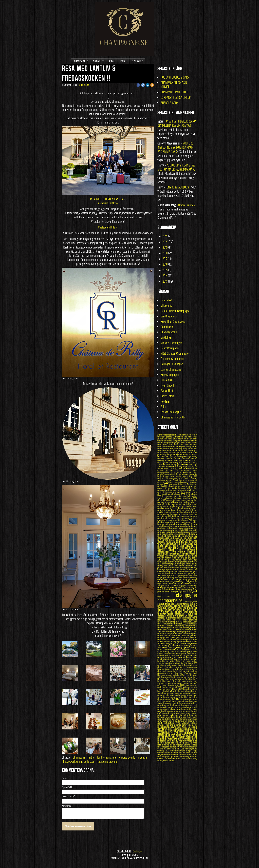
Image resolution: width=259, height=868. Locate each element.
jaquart (189, 713)
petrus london (172, 510)
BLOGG (111, 61)
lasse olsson (188, 538)
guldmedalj (174, 455)
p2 (169, 713)
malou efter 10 (179, 536)
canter (195, 492)
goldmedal (167, 701)
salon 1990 (161, 562)
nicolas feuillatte (181, 651)
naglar (166, 727)
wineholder (161, 526)
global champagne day (184, 709)
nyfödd (173, 689)
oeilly (195, 524)
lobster (184, 659)
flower (192, 570)
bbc (167, 486)
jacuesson (172, 755)
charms (176, 693)
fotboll (181, 508)
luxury (182, 739)
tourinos (178, 486)
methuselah (167, 687)
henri (160, 681)
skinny (178, 522)
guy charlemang (184, 518)
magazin (171, 739)
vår (196, 512)
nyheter (181, 741)
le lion (173, 500)
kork (166, 566)
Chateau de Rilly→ (108, 227)
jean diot (180, 715)
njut (189, 727)
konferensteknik (170, 723)
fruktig (179, 727)
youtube (171, 614)
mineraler (194, 516)
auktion (179, 653)
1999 (160, 574)
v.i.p (179, 441)
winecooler (169, 574)
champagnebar (177, 472)
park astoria (185, 731)
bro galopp (186, 743)
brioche (179, 540)
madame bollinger (174, 534)
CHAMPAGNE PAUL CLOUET (176, 92)
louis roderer (162, 451)
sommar (194, 723)
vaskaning (179, 476)
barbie (165, 685)
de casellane (178, 721)
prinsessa (194, 727)
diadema (183, 671)
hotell (191, 632)
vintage (178, 589)
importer (179, 453)
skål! (160, 713)
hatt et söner (170, 636)
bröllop (164, 665)
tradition (171, 568)
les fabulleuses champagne (178, 719)
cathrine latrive (175, 747)
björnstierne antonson (165, 675)
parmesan (162, 482)
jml (177, 755)
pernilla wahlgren (166, 643)
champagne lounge (190, 579)
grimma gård (162, 608)
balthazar (174, 544)
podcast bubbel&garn (173, 532)
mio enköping (175, 713)
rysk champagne (179, 456)
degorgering (193, 542)
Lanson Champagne (171, 369)
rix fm (188, 494)
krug (182, 581)
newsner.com (189, 528)
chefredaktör (189, 641)
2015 (165, 270)
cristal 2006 (193, 649)
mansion (189, 564)
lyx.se (195, 548)
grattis (185, 510)
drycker (194, 466)
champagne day (191, 536)
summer (191, 677)
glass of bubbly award (185, 462)
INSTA (123, 61)
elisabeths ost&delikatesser (178, 482)
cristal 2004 (180, 689)
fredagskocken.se (189, 640)
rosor (185, 496)
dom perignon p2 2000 (184, 466)
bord (195, 552)
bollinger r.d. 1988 (184, 753)
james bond (172, 494)
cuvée (187, 576)
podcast (160, 705)
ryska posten (163, 445)
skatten (183, 655)
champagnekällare (183, 729)
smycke (177, 659)
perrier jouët (176, 638)
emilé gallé (168, 560)
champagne (79, 757)
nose (159, 757)
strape (195, 751)
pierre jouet (185, 447)
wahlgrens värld (163, 556)
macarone (168, 741)
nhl (167, 632)
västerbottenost (179, 437)
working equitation (178, 641)
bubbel (173, 606)
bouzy (195, 462)
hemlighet (161, 657)
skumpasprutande (169, 649)
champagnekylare (191, 626)
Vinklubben (166, 337)
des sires (194, 753)
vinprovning (184, 449)
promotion (167, 641)
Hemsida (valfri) (68, 797)
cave (174, 729)
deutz (173, 589)
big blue (185, 697)
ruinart (169, 500)
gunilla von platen (164, 455)
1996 (195, 616)
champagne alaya (185, 628)
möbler (181, 439)
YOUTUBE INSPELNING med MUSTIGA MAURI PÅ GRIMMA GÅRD (176, 147)
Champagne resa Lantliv (173, 417)
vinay (195, 759)
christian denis (187, 560)
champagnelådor (164, 472)
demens (170, 496)
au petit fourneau (182, 735)
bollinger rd (183, 484)
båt (180, 677)
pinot (185, 585)
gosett (193, 628)
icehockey (185, 464)
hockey (187, 502)
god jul (183, 534)
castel (172, 538)
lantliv (91, 757)
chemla (194, 470)
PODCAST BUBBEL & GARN (175, 77)
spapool (194, 558)
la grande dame (173, 673)
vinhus (195, 576)
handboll (167, 691)
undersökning (180, 626)
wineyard (161, 753)
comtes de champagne (165, 492)
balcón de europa (164, 743)
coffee (160, 685)
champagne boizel (176, 514)
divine (192, 638)
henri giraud (168, 703)
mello (191, 755)
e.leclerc (187, 675)
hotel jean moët (185, 693)
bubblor (183, 737)
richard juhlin (189, 587)
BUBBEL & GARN (170, 103)
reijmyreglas (169, 522)
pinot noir (161, 591)
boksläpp (194, 647)
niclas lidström (164, 715)
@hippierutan (188, 665)
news (180, 699)
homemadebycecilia (190, 474)
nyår (177, 566)
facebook (166, 449)
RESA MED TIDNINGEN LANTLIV (107, 199)
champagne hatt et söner (184, 562)
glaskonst (187, 745)
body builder (174, 484)
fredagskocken (175, 581)
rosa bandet (162, 711)
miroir (190, 661)
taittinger (185, 677)
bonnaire (169, 657)
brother (160, 691)
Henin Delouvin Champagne (175, 311)
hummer (184, 643)
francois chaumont (186, 566)
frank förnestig (191, 478)
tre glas (161, 749)
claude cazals (192, 453)
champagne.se (171, 600)
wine (193, 581)
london (167, 581)
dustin (167, 719)
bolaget (164, 536)
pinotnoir (172, 486)
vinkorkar (166, 530)
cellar (183, 638)
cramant (171, 707)
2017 (165, 259)
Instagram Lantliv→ (108, 203)
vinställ (165, 494)
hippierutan (177, 492)
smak (195, 439)
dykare (165, 681)
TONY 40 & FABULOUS (177, 187)
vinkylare (170, 587)
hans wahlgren (192, 659)
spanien (177, 568)
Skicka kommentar (78, 826)
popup (189, 614)
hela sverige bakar (171, 439)
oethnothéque (162, 506)
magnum (168, 558)
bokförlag (171, 667)
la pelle (194, 508)
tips (171, 729)
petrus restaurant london (183, 552)
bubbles (194, 618)
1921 (168, 751)
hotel (160, 620)
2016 (165, 264)
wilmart (160, 689)
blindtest (179, 542)
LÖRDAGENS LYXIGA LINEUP (176, 97)
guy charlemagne (191, 556)
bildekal (194, 711)
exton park (185, 548)
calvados (172, 453)
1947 (159, 560)
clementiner (188, 492)
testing (177, 707)
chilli (171, 512)
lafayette (161, 755)
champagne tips (168, 757)
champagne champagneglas (178, 632)
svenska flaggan (178, 665)
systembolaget (192, 585)
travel (195, 705)
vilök (159, 677)
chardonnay (179, 604)
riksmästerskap (186, 532)
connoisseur (162, 532)
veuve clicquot (177, 560)
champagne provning (174, 608)
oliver (195, 721)
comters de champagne (172, 705)
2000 (185, 581)
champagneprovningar (178, 751)
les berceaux (181, 504)
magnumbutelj (173, 671)
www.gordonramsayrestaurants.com (181, 683)
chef (191, 548)
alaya (195, 464)
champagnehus (188, 703)
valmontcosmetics (178, 679)
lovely (172, 476)
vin (186, 616)
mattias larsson (188, 578)
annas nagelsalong (176, 647)
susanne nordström (183, 458)
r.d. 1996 (181, 685)
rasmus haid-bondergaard (188, 526)
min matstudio (169, 693)
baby (193, 512)
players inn (178, 496)
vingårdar (161, 441)
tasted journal (181, 512)
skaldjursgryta (188, 472)
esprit (173, 743)
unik (195, 570)
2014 (165, 276)
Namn (64, 778)
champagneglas (181, 614)
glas (165, 620)
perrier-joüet (186, 470)
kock (179, 558)
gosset (161, 723)
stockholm (193, 606)
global (178, 749)
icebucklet (190, 624)
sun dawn (194, 653)
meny (173, 669)
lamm (195, 520)
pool (185, 610)
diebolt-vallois (170, 579)
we (189, 636)
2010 (186, 451)
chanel (187, 689)
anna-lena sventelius (173, 526)
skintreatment (171, 717)
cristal (195, 583)
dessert (194, 747)
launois (178, 731)
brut (162, 589)
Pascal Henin (167, 391)
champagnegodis (164, 538)
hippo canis (182, 490)
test (176, 508)
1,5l (174, 749)
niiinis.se (170, 616)
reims (192, 604)
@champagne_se (191, 601)
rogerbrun (187, 647)
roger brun (167, 596)
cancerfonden (166, 679)
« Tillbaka (84, 85)
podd (165, 671)
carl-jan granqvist (182, 649)
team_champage (168, 634)
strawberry (161, 663)
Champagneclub (169, 332)
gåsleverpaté (193, 733)
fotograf (190, 751)
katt (163, 733)
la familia (169, 520)
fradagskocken (192, 496)
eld (196, 546)
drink (159, 665)
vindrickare (187, 723)
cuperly (173, 524)
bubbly (165, 630)
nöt (164, 504)
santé (195, 683)
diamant (189, 699)
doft (162, 560)
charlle (194, 490)
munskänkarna (163, 548)
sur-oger (194, 560)
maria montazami (184, 572)
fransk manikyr (163, 645)
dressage (190, 705)
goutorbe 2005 (183, 530)
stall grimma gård (190, 574)
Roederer (165, 401)
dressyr (191, 663)
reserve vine (174, 530)
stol (163, 516)
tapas (193, 757)
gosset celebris (178, 550)
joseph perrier (192, 651)
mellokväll (161, 486)
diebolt (180, 510)
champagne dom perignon (173, 610)
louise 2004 (175, 655)
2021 (165, 236)
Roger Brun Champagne (173, 321)
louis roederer (180, 570)
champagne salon (164, 618)
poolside (170, 437)
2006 (193, 622)
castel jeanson (187, 695)
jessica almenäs (173, 506)
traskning (187, 645)
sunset (173, 466)
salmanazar (193, 689)
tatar (174, 737)
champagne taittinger (175, 711)
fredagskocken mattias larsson (79, 761)
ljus (192, 743)
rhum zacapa (179, 528)
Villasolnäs (166, 305)
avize (159, 502)
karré (195, 679)
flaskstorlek (162, 466)
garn (179, 443)
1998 (195, 476)
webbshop (162, 751)
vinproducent (172, 685)
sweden (161, 579)
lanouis (189, 512)
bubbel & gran (164, 476)
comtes (176, 616)
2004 (191, 576)
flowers (160, 703)
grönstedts (174, 691)
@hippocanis (162, 673)
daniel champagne (173, 464)
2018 (165, 253)
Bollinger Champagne (172, 364)
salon (166, 568)
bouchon (191, 449)
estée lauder (181, 759)
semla (183, 546)
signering (187, 508)
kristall (191, 554)
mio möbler (166, 524)
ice (171, 640)
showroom (161, 558)
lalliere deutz (187, 618)
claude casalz (183, 733)
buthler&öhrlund (191, 443)
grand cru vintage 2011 (177, 630)
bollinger (172, 604)
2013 (165, 281)
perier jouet (172, 731)
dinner (170, 620)
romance (182, 616)
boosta (160, 453)
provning (181, 576)
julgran (183, 713)
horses (184, 705)
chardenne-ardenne (107, 761)
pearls (174, 558)
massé (166, 709)
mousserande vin (164, 640)
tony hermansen (192, 506)
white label (193, 673)
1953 (183, 749)
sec (196, 638)
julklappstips (188, 657)
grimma (194, 709)
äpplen (169, 665)
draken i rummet (178, 701)
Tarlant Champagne (171, 412)
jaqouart (186, 476)
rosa (182, 445)
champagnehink (183, 435)
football (161, 468)
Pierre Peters (167, 396)
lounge (195, 614)
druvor (165, 576)
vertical (168, 655)
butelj (195, 578)
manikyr (162, 478)
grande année (170, 562)
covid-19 (168, 516)
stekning (185, 727)
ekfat (183, 524)
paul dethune (172, 681)
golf (181, 538)
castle (160, 687)
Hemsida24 (166, 300)
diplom (160, 449)
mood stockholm (170, 583)
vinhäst (182, 747)
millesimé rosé (163, 739)
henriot (165, 647)
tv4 (187, 570)
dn (167, 504)
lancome (188, 480)
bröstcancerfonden (164, 669)
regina (195, 755)
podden (165, 713)
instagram (194, 572)
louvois (180, 640)
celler (185, 453)
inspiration (194, 484)
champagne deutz (164, 638)
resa (188, 638)
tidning (179, 661)
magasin (142, 757)
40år (173, 651)
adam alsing (179, 663)
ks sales (193, 460)
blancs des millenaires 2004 (183, 520)
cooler (179, 636)
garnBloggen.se (169, 316)
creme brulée (177, 703)
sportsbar (161, 512)
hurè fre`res (184, 673)
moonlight (161, 508)
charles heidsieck (185, 583)
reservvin (181, 667)
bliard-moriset (168, 721)
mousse (164, 502)
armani (167, 729)
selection (194, 458)
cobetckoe (187, 500)
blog (191, 476)
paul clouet (186, 691)
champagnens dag (164, 735)
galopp (160, 530)
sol (191, 645)
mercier (164, 534)
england (166, 572)
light (195, 528)
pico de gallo (186, 653)
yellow (173, 733)
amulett (168, 737)
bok (192, 616)
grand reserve (177, 657)
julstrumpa (169, 498)
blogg (181, 585)
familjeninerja (171, 622)
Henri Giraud (167, 385)
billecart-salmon (171, 753)
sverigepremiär (192, 643)
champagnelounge (175, 554)
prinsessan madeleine (166, 725)
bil (175, 522)
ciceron (172, 468)
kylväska (186, 542)
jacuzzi (171, 566)
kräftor (173, 715)
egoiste (166, 512)
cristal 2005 (174, 628)
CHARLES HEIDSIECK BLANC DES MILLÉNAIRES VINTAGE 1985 (177, 123)
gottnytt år (161, 729)
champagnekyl (163, 731)
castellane (161, 719)
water (179, 723)
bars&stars (175, 677)
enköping (167, 606)
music (185, 636)
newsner (182, 707)
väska (195, 655)
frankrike (186, 604)
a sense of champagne (189, 608)
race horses (175, 445)
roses (159, 534)
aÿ (182, 589)
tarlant (160, 576)
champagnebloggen (170, 443)
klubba (189, 504)
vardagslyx (162, 570)
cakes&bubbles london (165, 447)
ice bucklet (193, 435)
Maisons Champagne (171, 343)
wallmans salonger (190, 687)
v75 (179, 548)
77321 (164, 500)
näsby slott (173, 548)
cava (176, 634)
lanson (183, 443)
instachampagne (191, 737)
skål (195, 624)
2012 (178, 470)
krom (192, 715)
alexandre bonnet (181, 725)
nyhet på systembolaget (174, 695)
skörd (195, 554)
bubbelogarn (182, 681)
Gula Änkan (167, 380)
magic (170, 536)
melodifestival (163, 518)
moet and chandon (181, 620)
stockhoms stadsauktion (189, 441)
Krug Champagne (170, 375)
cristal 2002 (181, 494)
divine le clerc (191, 445)
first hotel (182, 506)
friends (191, 514)
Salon (164, 407)
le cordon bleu (184, 755)
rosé (180, 587)
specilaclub (168, 441)
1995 (181, 687)
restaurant (161, 581)
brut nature (167, 689)
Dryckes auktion (186, 205)
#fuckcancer (163, 683)
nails (175, 512)
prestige (179, 579)
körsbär (160, 649)
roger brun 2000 (173, 576)
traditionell (162, 464)
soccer (164, 653)
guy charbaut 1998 (190, 540)
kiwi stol (160, 443)
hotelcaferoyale (163, 554)
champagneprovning (190, 589)
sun (185, 439)
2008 (168, 466)
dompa (176, 587)
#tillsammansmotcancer (175, 478)
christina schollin (191, 630)
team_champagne (164, 544)
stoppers (194, 480)
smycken (194, 500)
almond (194, 504)
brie (186, 437)
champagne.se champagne (176, 564)
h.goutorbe (190, 534)
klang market (192, 717)
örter (164, 496)
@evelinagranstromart (177, 556)
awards (177, 739)
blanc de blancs (177, 612)
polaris (189, 490)
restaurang (190, 546)
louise (160, 504)
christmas (170, 458)
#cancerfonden (163, 435)
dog (180, 691)
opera (166, 468)
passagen (178, 743)
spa (186, 558)
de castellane (180, 468)
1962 (184, 661)
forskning (183, 568)
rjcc (175, 643)
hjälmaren (181, 480)
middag (194, 713)
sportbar (160, 572)
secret (181, 502)
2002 (184, 624)
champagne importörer (183, 498)
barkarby (171, 727)
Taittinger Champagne (172, 359)
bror (191, 464)
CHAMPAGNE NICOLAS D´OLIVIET (174, 85)
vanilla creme (171, 653)
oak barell (168, 749)
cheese (160, 500)
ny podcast (193, 447)
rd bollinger (172, 709)
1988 (175, 640)
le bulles (167, 733)
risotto (187, 685)
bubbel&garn (193, 451)
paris (163, 632)
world (167, 514)
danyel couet (170, 663)
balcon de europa (164, 651)
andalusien (193, 685)
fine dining (189, 679)
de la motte (179, 474)
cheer (160, 494)
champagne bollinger (182, 606)
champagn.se (162, 616)
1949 (176, 699)
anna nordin (193, 530)
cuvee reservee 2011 (185, 455)
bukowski (161, 626)
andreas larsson (176, 618)
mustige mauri (192, 681)
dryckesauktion (177, 578)
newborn (191, 544)
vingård (175, 488)
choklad (170, 502)
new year (184, 544)
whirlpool (161, 655)
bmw (191, 488)
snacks (166, 755)
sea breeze (193, 502)
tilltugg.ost (193, 675)
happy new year (187, 486)
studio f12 (175, 741)
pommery (167, 612)
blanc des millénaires (176, 451)
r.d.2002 (194, 498)
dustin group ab (166, 677)
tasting (166, 604)
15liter (175, 480)
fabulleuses (162, 437)
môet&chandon (169, 659)
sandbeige (176, 675)
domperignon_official (165, 578)
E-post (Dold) (67, 788)
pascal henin (176, 645)
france (167, 591)
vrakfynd (190, 759)
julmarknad (187, 522)
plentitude (161, 522)
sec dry (190, 439)
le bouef (173, 518)
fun (189, 484)
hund (174, 542)
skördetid (185, 554)
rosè (182, 645)
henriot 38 (189, 524)
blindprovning (185, 757)
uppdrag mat (173, 435)
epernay (161, 610)
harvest (180, 634)
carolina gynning (169, 540)
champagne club (184, 488)
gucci (179, 544)
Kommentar (67, 806)
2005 (166, 484)
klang (175, 441)
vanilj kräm (193, 729)
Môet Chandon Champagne (175, 353)
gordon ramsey (188, 721)
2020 (165, 242)
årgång (185, 622)
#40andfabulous (191, 468)
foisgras (176, 502)
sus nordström (176, 697)
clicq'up (166, 453)
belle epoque (162, 587)
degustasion (170, 570)
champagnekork (191, 667)
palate (186, 715)
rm (159, 536)
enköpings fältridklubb (166, 460)
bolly (195, 534)
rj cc (183, 492)
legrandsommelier (191, 701)
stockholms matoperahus (181, 516)
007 (196, 449)
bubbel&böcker (163, 661)
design (179, 524)
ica (182, 522)
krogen (195, 510)
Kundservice (137, 852)
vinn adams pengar (177, 745)
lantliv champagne (107, 757)
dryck (190, 510)
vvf (178, 737)
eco (163, 737)
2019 (165, 247)
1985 (159, 632)
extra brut (179, 622)
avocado (186, 514)
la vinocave (170, 626)
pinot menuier (179, 574)
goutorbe (190, 655)
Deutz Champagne (170, 348)
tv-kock (175, 687)
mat (163, 574)
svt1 (177, 733)
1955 (195, 663)
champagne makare (165, 542)
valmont (177, 757)
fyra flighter (193, 697)
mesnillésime (162, 528)
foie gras (172, 504)
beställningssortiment (182, 460)
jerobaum (194, 636)
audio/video (163, 550)
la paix (171, 456)
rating (195, 743)
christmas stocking (191, 741)
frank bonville (172, 462)
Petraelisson (167, 327)
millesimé (171, 528)
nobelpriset (161, 514)
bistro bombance (164, 745)
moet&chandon (177, 624)
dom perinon (169, 761)
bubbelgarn (161, 761)
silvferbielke (179, 669)
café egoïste (168, 488)
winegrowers (175, 449)
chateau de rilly (127, 757)
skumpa (160, 604)
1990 (186, 663)
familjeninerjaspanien (165, 480)
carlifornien (187, 711)
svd (189, 616)
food (189, 622)
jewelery (161, 498)
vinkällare (165, 456)
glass (170, 645)
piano (184, 699)
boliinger (188, 456)
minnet (195, 661)
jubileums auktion (172, 546)
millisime (194, 532)
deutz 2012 (170, 508)
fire (176, 727)
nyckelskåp (162, 510)
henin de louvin (172, 490)
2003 (195, 703)
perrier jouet (174, 572)
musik (177, 538)
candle (186, 612)
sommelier (167, 589)
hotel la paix (182, 717)
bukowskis (188, 747)
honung (190, 719)
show (159, 653)
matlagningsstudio (191, 749)
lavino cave (179, 500)
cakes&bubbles (192, 671)
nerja (189, 581)
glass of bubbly (192, 568)
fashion (173, 661)
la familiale (177, 447)
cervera (173, 735)
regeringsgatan (163, 707)
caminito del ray (166, 470)
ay (183, 587)
